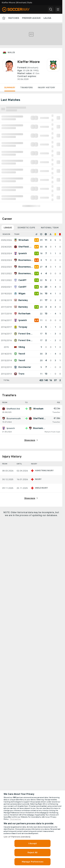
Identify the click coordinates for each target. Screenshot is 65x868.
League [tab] (8, 228)
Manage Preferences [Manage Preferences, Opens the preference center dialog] (32, 862)
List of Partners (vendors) (17, 837)
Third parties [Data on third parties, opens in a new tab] (15, 819)
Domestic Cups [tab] (26, 228)
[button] (51, 9)
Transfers (26, 87)
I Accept (32, 843)
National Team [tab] (50, 228)
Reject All (32, 852)
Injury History (46, 87)
